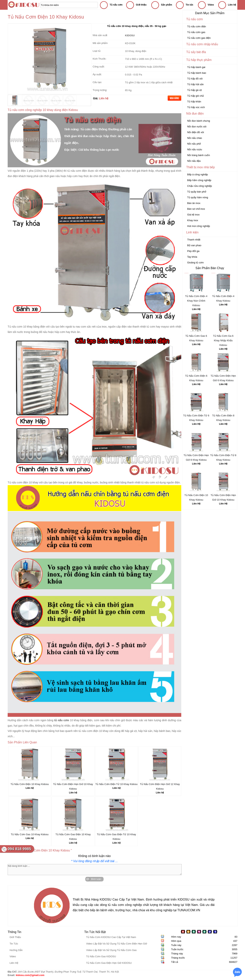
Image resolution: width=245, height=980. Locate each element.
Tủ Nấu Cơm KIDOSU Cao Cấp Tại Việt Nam (111, 937)
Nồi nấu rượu (195, 149)
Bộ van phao (194, 245)
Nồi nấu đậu (194, 161)
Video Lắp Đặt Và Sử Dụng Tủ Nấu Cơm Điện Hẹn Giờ (117, 944)
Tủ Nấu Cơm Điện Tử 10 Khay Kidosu (116, 784)
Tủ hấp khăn (194, 102)
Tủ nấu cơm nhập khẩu (202, 44)
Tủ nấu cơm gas (196, 32)
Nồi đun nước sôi (197, 127)
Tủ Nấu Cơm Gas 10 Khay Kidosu (30, 834)
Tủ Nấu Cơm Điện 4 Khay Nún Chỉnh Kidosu (196, 301)
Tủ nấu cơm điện (197, 26)
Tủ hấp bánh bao (197, 73)
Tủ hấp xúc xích (196, 107)
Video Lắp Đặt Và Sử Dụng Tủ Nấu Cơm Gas (111, 950)
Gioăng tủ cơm (195, 263)
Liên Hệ (196, 309)
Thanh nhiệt (194, 240)
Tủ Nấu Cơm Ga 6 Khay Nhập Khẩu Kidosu (223, 340)
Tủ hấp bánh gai (196, 67)
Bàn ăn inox (194, 203)
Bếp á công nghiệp (198, 174)
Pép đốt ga (193, 251)
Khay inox (193, 220)
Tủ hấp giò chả (195, 96)
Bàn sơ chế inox (196, 209)
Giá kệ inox (193, 215)
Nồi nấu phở (194, 144)
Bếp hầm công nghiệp (199, 180)
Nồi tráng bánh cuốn (199, 155)
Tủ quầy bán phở (197, 192)
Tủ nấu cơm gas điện (199, 38)
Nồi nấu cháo (195, 138)
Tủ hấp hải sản (195, 84)
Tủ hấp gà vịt (194, 90)
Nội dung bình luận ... (95, 870)
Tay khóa (192, 257)
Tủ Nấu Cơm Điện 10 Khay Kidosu (30, 784)
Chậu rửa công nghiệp (200, 186)
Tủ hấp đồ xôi (195, 79)
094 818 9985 (19, 849)
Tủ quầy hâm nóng (198, 197)
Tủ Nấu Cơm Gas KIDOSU (101, 956)
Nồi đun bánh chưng (199, 121)
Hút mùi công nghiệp (199, 226)
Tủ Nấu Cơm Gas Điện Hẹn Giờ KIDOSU (109, 963)
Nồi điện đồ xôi (196, 132)
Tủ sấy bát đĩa (196, 52)
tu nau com (79, 327)
